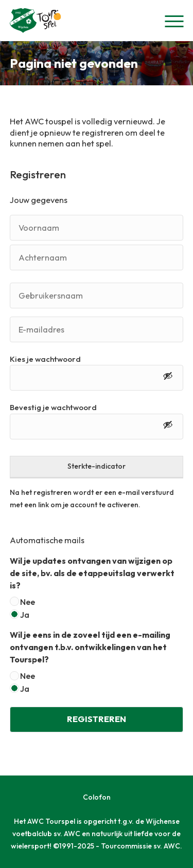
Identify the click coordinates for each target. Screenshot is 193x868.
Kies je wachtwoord (45, 359)
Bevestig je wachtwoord (53, 407)
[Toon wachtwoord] (168, 378)
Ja (25, 615)
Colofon (97, 797)
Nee (28, 602)
